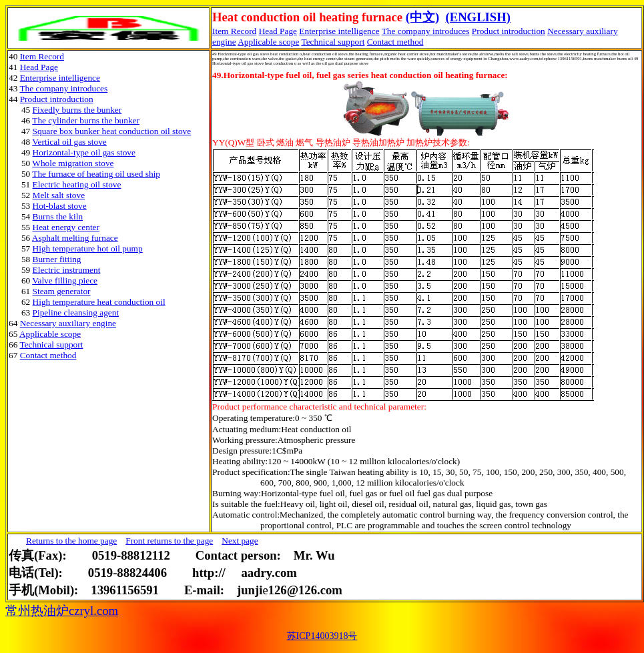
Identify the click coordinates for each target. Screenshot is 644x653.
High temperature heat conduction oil (99, 302)
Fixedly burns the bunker (77, 110)
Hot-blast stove (60, 206)
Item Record (42, 56)
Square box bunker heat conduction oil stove (112, 131)
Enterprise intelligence (339, 31)
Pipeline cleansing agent (76, 312)
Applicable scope (268, 42)
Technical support (333, 42)
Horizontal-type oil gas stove (84, 152)
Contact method (395, 42)
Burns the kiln (58, 216)
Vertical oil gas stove (69, 142)
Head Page (278, 31)
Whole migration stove (73, 163)
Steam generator (62, 291)
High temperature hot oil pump (88, 248)
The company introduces (426, 31)
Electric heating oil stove (77, 184)
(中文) (422, 17)
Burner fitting (57, 259)
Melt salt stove (59, 195)
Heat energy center (66, 227)
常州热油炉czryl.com (62, 611)
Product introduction (509, 31)
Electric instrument (67, 270)
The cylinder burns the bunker (86, 120)
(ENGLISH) (477, 17)
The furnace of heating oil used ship (96, 174)
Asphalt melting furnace (75, 238)
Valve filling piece (65, 280)
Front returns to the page (169, 541)
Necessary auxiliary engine (68, 323)
